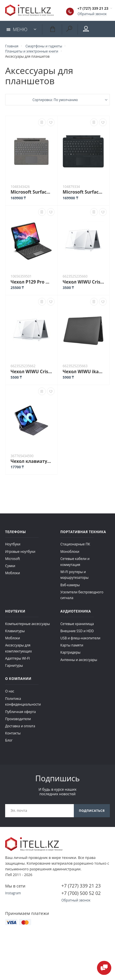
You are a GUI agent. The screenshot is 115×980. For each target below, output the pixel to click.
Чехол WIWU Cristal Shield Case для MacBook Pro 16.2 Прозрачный (31, 371)
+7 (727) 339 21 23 (93, 8)
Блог (9, 740)
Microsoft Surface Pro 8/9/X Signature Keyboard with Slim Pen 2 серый (31, 192)
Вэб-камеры (70, 585)
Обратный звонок (92, 14)
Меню (17, 29)
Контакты (13, 733)
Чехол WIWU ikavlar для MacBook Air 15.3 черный (83, 371)
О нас (10, 691)
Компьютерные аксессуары (27, 624)
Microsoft (13, 559)
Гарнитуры (14, 665)
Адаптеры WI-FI (17, 658)
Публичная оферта (20, 712)
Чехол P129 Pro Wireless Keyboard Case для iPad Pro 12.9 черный (31, 282)
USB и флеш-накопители (80, 638)
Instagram (13, 893)
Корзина (52, 29)
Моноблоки (70, 551)
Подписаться (92, 811)
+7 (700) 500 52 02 (81, 893)
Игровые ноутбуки (20, 551)
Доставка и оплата (20, 726)
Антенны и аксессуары (79, 660)
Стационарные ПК (75, 544)
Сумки (10, 566)
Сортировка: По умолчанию (55, 100)
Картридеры (70, 652)
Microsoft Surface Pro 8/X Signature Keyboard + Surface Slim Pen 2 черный (83, 192)
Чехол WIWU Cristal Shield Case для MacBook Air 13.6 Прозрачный (83, 282)
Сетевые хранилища (77, 624)
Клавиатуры (15, 631)
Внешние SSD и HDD (77, 631)
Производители (18, 719)
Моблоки (13, 573)
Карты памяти (72, 645)
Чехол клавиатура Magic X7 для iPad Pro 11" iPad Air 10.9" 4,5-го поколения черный (31, 461)
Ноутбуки (13, 544)
